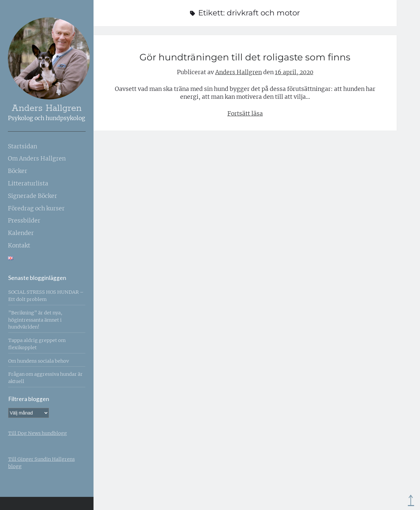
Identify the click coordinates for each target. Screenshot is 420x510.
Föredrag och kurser (36, 208)
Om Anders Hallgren (37, 159)
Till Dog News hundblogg (38, 433)
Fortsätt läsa (245, 114)
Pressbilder (24, 221)
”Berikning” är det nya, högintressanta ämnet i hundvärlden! (35, 320)
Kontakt (19, 245)
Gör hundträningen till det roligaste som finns (245, 57)
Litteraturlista (28, 183)
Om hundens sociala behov (39, 361)
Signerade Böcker (32, 196)
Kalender (21, 233)
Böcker (18, 171)
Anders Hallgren (47, 108)
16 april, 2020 (294, 72)
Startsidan (22, 146)
